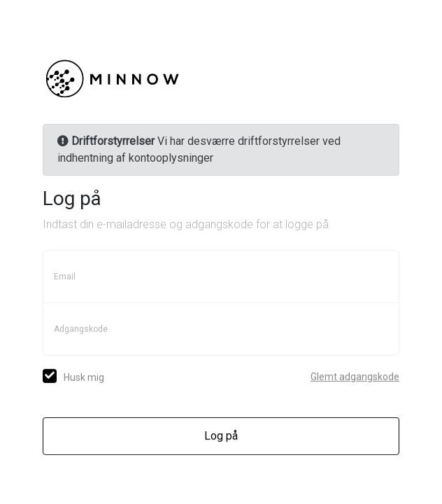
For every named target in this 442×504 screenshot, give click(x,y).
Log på (221, 436)
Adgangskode (81, 330)
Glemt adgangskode (355, 377)
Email (65, 277)
